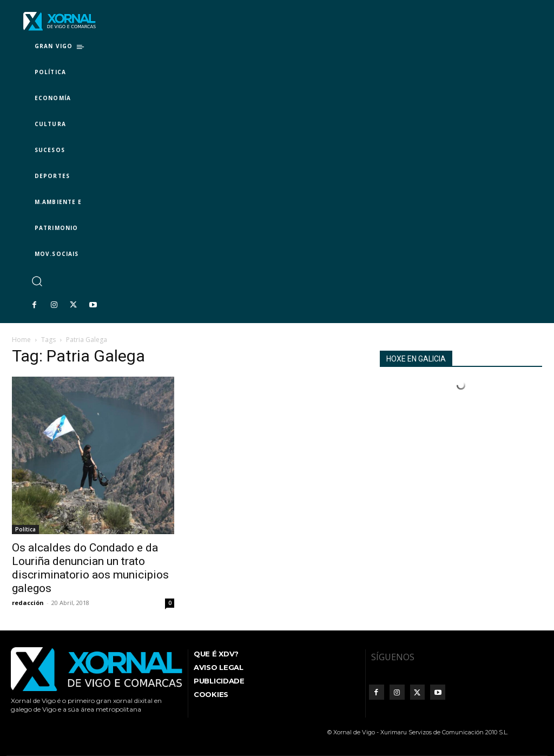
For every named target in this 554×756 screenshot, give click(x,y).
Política (25, 529)
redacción (28, 603)
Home (21, 340)
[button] (37, 281)
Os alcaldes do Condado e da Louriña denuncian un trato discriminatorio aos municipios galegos (90, 568)
